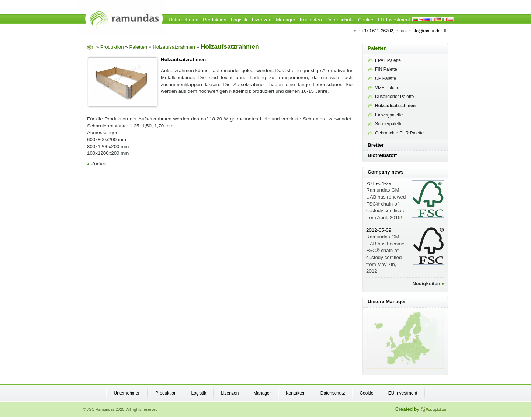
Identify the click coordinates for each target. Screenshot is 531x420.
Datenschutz (340, 20)
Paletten (138, 47)
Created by (421, 409)
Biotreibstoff (382, 155)
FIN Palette (383, 69)
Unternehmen (183, 20)
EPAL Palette (384, 60)
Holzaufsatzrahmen (174, 47)
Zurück (97, 164)
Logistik (239, 20)
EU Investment (394, 20)
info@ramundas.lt (429, 31)
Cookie (366, 20)
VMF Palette (384, 88)
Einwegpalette (385, 115)
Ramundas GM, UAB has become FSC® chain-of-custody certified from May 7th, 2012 (385, 251)
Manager (286, 20)
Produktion (215, 20)
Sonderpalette (385, 124)
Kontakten (311, 20)
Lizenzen (262, 20)
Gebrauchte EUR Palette (396, 133)
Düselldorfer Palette (391, 97)
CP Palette (382, 78)
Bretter (376, 145)
